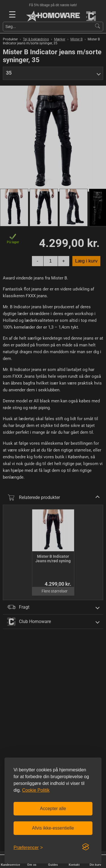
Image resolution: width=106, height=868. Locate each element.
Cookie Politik (36, 790)
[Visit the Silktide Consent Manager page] (86, 847)
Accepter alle (53, 809)
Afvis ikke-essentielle (53, 828)
